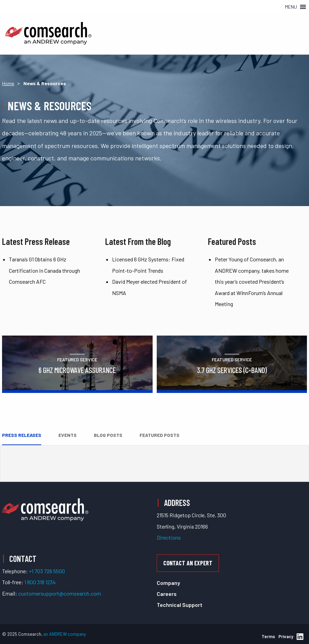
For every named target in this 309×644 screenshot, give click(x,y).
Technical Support (180, 605)
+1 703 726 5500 (47, 571)
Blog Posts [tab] (108, 435)
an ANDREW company (65, 634)
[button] (291, 7)
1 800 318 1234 (40, 582)
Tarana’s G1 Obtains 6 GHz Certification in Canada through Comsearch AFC (45, 270)
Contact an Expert (188, 563)
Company (168, 583)
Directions (169, 537)
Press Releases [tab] (22, 435)
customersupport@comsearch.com (60, 593)
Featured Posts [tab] (159, 435)
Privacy (286, 636)
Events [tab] (68, 435)
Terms (268, 636)
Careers (167, 594)
